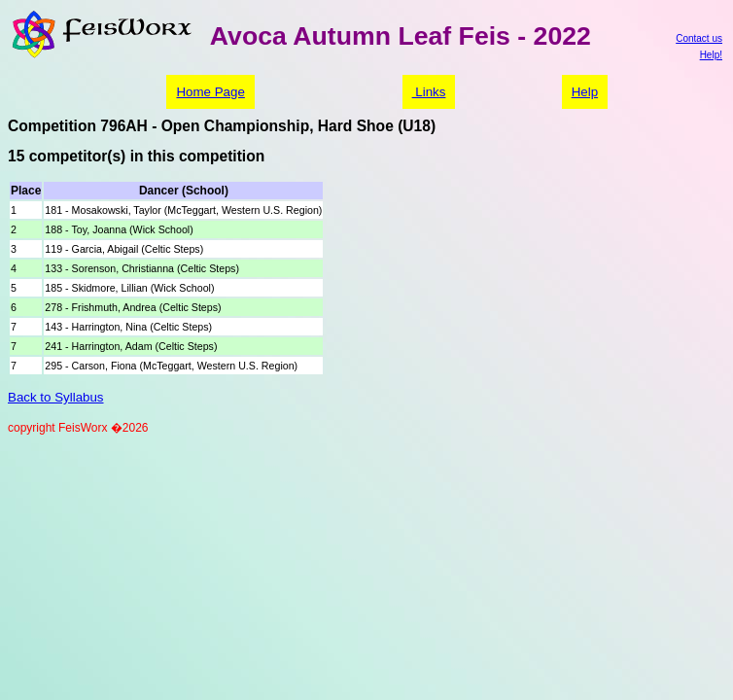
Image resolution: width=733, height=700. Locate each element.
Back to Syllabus (56, 397)
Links (429, 92)
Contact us (699, 38)
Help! (711, 55)
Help (585, 92)
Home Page (210, 92)
